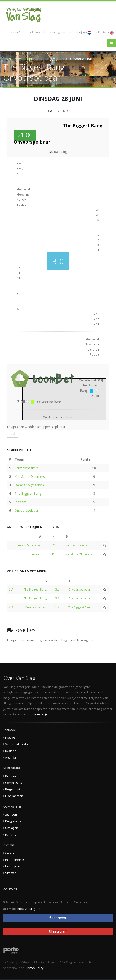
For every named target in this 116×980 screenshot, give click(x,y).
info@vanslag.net (28, 909)
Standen (11, 815)
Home (8, 59)
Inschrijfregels (15, 860)
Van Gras (18, 32)
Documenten (14, 796)
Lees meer (39, 714)
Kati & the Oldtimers (30, 476)
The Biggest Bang (28, 493)
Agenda (11, 758)
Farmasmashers (27, 468)
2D (11, 607)
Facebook (37, 32)
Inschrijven (81, 33)
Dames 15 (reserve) (29, 485)
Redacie (11, 751)
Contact (10, 853)
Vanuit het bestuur (18, 744)
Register (105, 33)
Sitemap (11, 873)
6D (11, 589)
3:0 (54, 545)
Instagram (57, 32)
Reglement (13, 789)
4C (11, 598)
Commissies (14, 783)
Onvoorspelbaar (26, 510)
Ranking (11, 835)
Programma (13, 821)
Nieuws (10, 738)
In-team (20, 502)
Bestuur (11, 776)
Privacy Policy (34, 968)
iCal (12, 434)
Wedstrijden (27, 59)
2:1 (57, 598)
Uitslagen (12, 828)
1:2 (54, 554)
